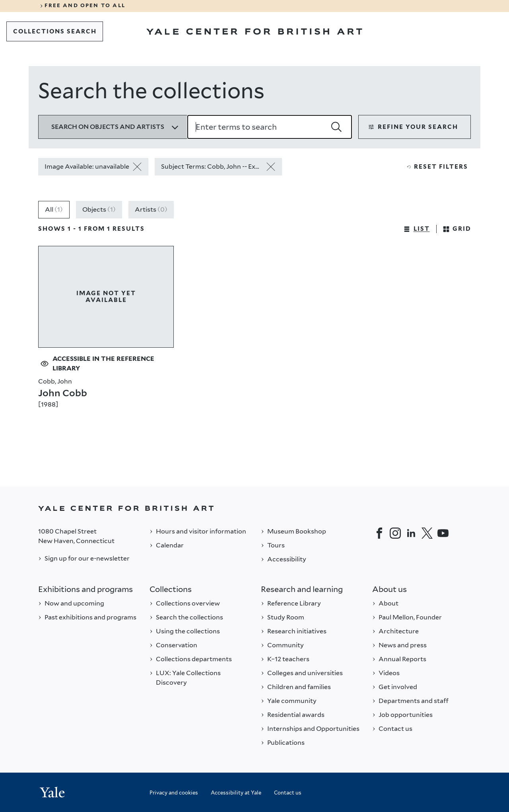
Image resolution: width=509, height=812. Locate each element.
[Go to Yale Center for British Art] (254, 31)
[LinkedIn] (411, 533)
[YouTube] (443, 533)
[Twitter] (427, 533)
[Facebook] (379, 533)
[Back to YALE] (254, 508)
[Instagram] (395, 533)
